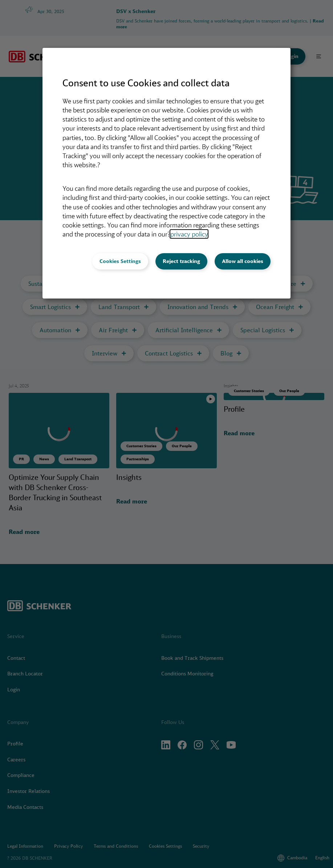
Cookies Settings (120, 261)
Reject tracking (181, 261)
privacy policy (189, 234)
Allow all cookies (243, 261)
